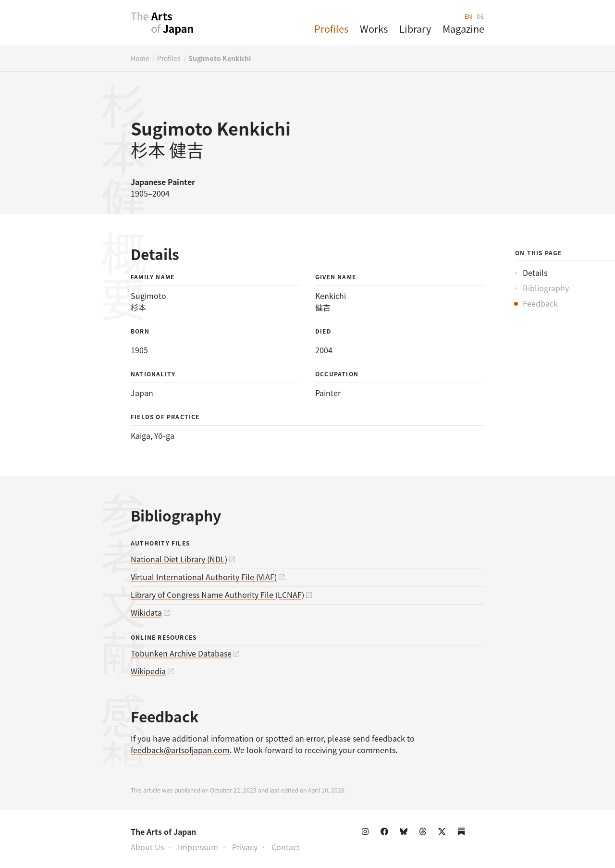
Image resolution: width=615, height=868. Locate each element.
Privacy (245, 847)
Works (374, 29)
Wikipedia (148, 671)
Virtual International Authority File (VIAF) (204, 577)
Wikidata (146, 612)
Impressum (198, 847)
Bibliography (546, 288)
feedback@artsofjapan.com (180, 750)
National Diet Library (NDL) (179, 559)
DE (480, 16)
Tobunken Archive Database (181, 653)
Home (140, 58)
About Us (147, 847)
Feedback (540, 303)
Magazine (463, 29)
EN (469, 16)
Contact (286, 847)
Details (535, 273)
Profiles (331, 29)
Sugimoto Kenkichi (220, 58)
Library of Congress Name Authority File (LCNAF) (217, 595)
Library (415, 29)
